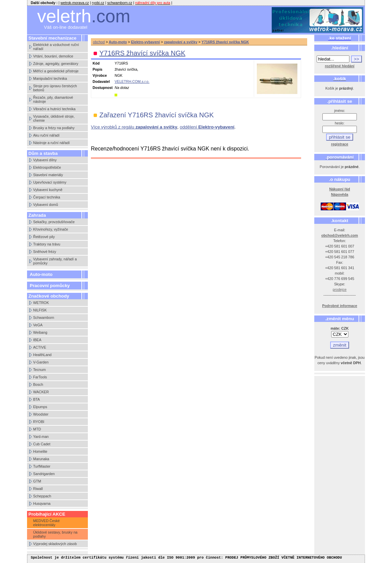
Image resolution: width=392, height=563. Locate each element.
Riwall (38, 489)
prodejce (340, 289)
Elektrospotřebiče (47, 167)
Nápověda (340, 194)
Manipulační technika (50, 78)
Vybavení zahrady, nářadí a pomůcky (55, 261)
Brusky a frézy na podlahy (54, 128)
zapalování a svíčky (181, 42)
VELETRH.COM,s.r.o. (132, 81)
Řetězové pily (44, 237)
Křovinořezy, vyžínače (51, 229)
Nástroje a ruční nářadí (51, 143)
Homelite (40, 451)
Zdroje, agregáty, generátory (56, 64)
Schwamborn (44, 318)
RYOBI (39, 422)
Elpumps (40, 407)
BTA (36, 399)
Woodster (41, 414)
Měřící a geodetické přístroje (56, 71)
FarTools (40, 377)
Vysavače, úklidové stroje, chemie (54, 118)
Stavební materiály (48, 175)
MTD (37, 429)
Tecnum (39, 370)
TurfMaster (42, 466)
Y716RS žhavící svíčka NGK (225, 42)
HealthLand (42, 355)
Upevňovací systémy (50, 182)
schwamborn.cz (120, 3)
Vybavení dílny (45, 160)
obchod (99, 42)
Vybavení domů (46, 205)
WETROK (41, 303)
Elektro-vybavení (145, 42)
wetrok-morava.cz (75, 3)
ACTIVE (40, 347)
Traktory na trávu (47, 244)
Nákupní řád (340, 189)
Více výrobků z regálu (134, 127)
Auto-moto (41, 274)
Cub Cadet (42, 444)
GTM (37, 481)
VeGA (38, 325)
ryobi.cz (98, 3)
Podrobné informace (340, 306)
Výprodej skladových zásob (55, 544)
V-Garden (41, 362)
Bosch (38, 384)
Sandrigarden (44, 474)
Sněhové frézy (45, 252)
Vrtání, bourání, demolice (53, 56)
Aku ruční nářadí (46, 135)
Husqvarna (42, 503)
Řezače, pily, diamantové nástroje (53, 99)
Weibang (40, 332)
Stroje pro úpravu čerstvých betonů (55, 88)
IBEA (37, 340)
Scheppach (42, 496)
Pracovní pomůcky (50, 286)
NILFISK (40, 310)
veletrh (84, 16)
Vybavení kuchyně (48, 190)
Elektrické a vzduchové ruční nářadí (56, 47)
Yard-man (41, 437)
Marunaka (41, 459)
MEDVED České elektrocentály (46, 523)
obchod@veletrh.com (340, 235)
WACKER (41, 392)
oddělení (207, 127)
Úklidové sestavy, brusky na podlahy (55, 534)
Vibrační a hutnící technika (54, 109)
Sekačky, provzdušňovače (54, 222)
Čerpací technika (47, 197)
